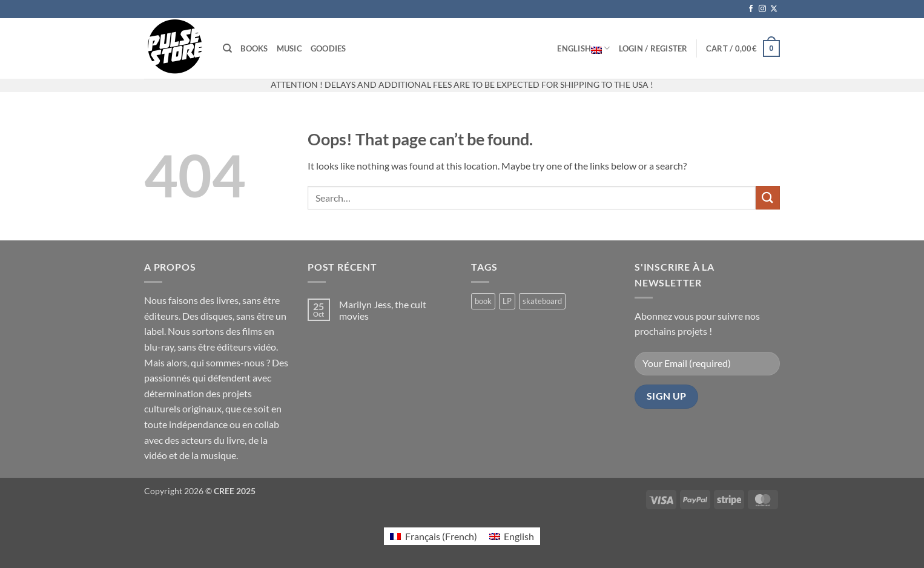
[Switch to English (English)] (512, 536)
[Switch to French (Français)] (433, 536)
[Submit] (768, 198)
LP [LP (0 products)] (507, 301)
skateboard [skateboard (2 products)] (542, 301)
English (583, 48)
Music (289, 48)
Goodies (328, 48)
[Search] (227, 48)
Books (254, 48)
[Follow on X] (774, 9)
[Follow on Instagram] (762, 9)
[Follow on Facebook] (751, 9)
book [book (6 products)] (483, 301)
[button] (653, 48)
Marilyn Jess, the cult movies (383, 310)
